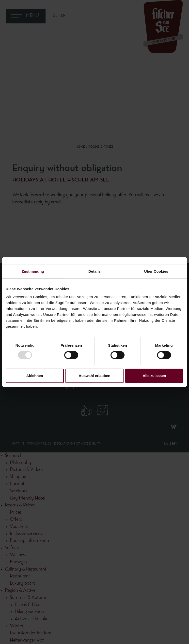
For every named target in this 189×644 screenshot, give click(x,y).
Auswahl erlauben (94, 376)
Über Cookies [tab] (156, 271)
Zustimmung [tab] (33, 271)
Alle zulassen (154, 376)
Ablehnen (35, 376)
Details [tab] (94, 271)
